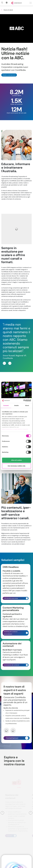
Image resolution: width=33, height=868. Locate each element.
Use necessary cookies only (16, 466)
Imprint (26, 429)
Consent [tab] (6, 405)
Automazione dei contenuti (16, 665)
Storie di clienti (7, 10)
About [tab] (27, 405)
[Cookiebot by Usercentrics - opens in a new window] (23, 401)
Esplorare (11, 836)
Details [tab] (17, 405)
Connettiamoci (17, 738)
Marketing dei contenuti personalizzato (16, 633)
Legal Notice (18, 429)
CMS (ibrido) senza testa (16, 598)
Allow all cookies (16, 460)
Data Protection (7, 429)
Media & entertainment (9, 75)
